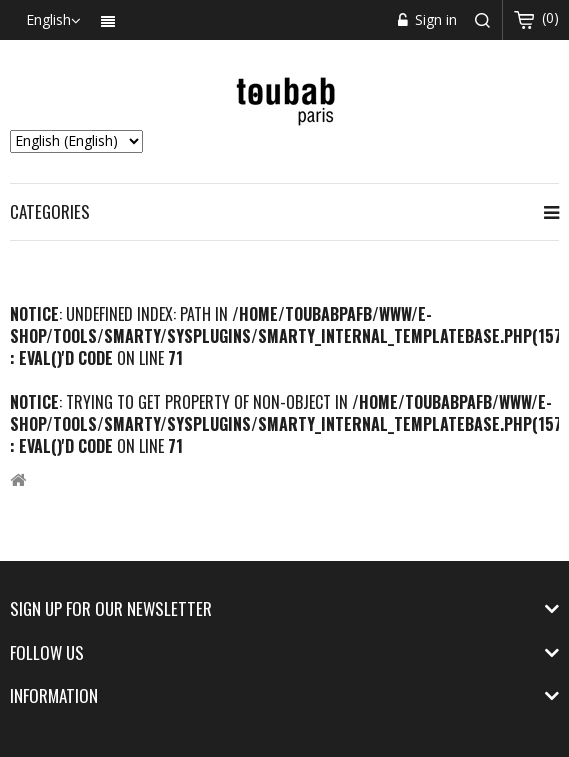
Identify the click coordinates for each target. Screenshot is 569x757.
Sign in (434, 19)
